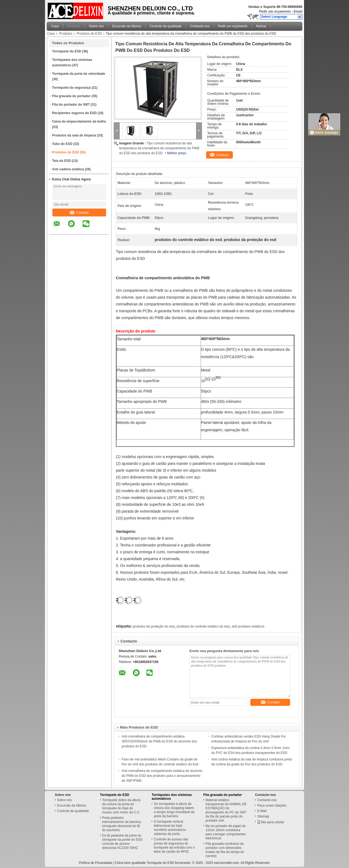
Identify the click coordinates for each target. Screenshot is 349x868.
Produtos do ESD (89, 34)
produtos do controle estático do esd (203, 626)
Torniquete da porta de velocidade (79, 74)
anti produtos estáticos (248, 626)
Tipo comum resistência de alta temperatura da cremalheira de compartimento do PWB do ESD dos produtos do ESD (159, 148)
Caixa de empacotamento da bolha (79, 121)
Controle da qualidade (166, 26)
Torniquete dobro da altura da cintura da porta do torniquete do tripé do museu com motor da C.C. (121, 806)
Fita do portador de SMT (71, 105)
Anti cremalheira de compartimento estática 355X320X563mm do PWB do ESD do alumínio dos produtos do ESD (159, 741)
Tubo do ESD (62, 144)
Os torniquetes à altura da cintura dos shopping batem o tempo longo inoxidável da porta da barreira (174, 810)
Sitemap (263, 816)
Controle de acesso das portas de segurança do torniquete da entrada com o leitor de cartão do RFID (174, 845)
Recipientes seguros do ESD (74, 113)
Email (298, 11)
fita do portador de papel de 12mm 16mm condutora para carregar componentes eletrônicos (226, 832)
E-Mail (262, 811)
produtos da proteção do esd (154, 626)
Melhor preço (177, 153)
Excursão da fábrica (127, 26)
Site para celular (271, 822)
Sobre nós (96, 26)
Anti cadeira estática (68, 169)
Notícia (261, 26)
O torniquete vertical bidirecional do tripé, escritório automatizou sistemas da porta (170, 828)
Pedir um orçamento (275, 11)
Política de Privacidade (95, 863)
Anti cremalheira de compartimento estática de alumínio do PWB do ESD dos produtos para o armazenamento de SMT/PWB (162, 776)
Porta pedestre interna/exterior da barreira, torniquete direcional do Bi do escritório (122, 824)
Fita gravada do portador (71, 96)
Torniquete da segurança (71, 88)
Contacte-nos (200, 26)
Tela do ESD (61, 161)
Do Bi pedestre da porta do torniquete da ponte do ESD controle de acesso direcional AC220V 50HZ (122, 842)
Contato (79, 212)
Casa (55, 26)
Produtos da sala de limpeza (74, 135)
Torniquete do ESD (67, 51)
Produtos (74, 26)
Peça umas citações (272, 805)
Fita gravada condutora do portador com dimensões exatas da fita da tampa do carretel (225, 850)
